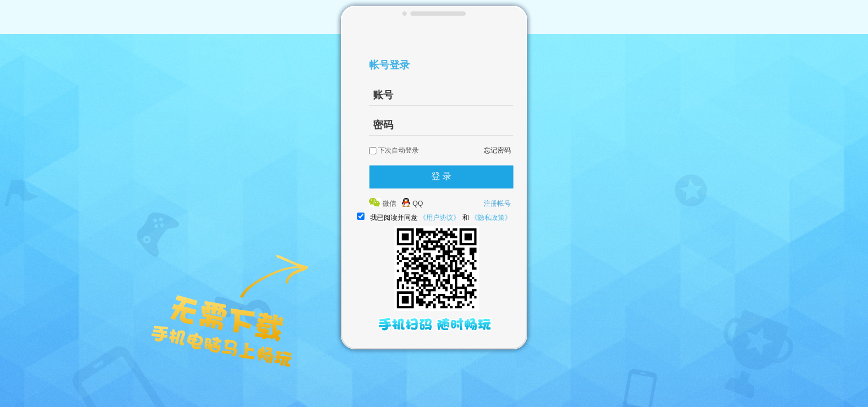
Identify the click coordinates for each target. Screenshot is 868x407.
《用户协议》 (440, 218)
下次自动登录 (398, 150)
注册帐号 (497, 203)
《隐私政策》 (491, 218)
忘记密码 (497, 150)
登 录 (441, 176)
